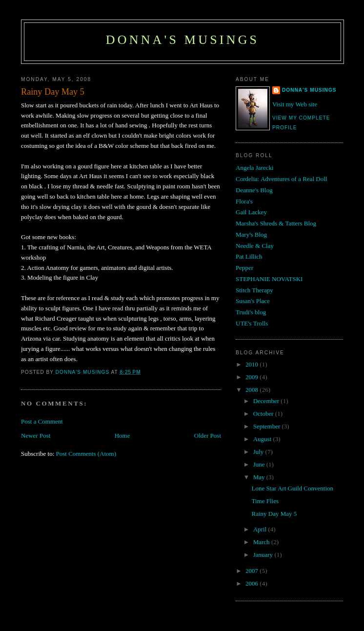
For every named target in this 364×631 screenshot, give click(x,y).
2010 (253, 364)
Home (122, 436)
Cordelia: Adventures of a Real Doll (281, 179)
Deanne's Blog (254, 190)
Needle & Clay (255, 246)
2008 (253, 390)
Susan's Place (253, 301)
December (267, 401)
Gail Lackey (251, 212)
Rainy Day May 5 (274, 514)
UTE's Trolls (252, 323)
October (264, 414)
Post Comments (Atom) (86, 454)
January (264, 555)
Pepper (244, 268)
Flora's (244, 201)
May (260, 477)
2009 (253, 377)
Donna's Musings (183, 40)
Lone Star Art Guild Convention (292, 488)
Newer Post (36, 436)
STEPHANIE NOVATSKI (269, 279)
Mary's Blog (251, 234)
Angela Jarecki (255, 168)
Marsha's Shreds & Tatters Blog (276, 223)
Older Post (208, 436)
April (261, 529)
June (260, 464)
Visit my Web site (295, 104)
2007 (253, 571)
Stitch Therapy (254, 290)
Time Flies (265, 501)
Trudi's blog (251, 312)
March (262, 542)
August (263, 439)
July (259, 452)
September (268, 426)
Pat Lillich (249, 256)
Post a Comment (42, 421)
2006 (253, 583)
